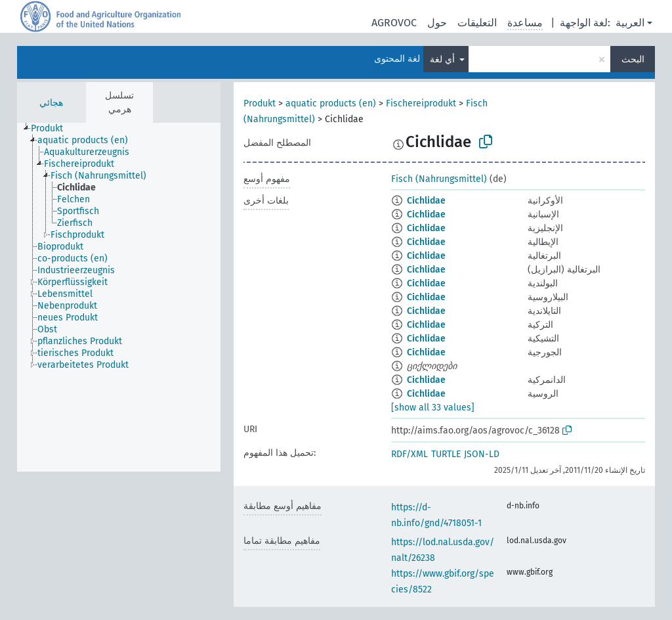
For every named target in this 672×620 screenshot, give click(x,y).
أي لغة (444, 59)
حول (437, 23)
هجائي (51, 103)
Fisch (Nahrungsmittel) (439, 179)
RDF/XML (409, 454)
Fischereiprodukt (421, 103)
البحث (633, 59)
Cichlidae (426, 201)
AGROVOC (394, 23)
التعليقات (477, 23)
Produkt (260, 103)
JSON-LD (482, 454)
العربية (630, 23)
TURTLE (446, 454)
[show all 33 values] (433, 408)
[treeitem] (52, 129)
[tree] (119, 297)
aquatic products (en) (331, 103)
